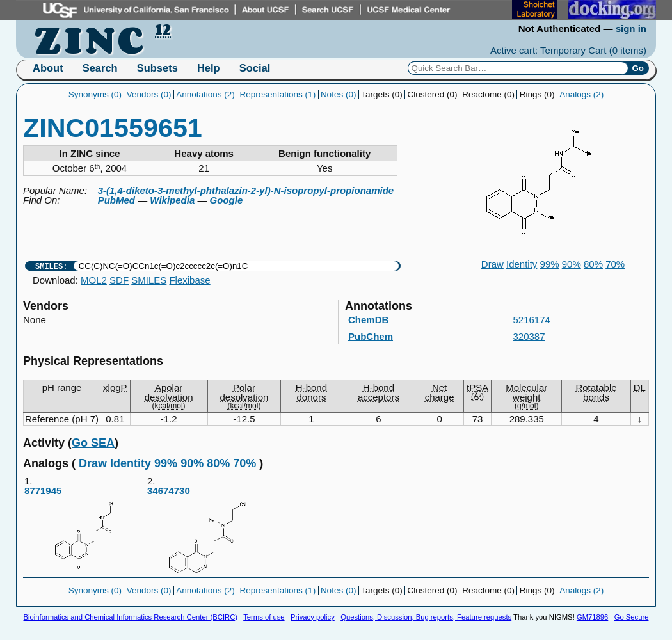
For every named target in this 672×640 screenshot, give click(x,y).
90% (572, 264)
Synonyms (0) (95, 94)
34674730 (208, 531)
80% (593, 264)
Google (227, 200)
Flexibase (189, 280)
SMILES (149, 280)
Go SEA (93, 443)
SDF (119, 280)
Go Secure (632, 617)
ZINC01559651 (113, 128)
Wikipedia (172, 200)
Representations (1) (278, 94)
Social (255, 68)
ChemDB (368, 320)
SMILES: (51, 266)
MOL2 (94, 280)
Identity (522, 264)
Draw (492, 264)
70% (615, 264)
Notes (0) (339, 94)
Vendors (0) (149, 94)
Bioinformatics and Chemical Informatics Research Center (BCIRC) (131, 617)
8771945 (85, 531)
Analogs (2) (581, 94)
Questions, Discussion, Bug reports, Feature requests (426, 617)
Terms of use (264, 617)
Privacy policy (313, 617)
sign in (631, 28)
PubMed (116, 200)
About (48, 68)
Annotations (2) (205, 94)
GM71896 (592, 617)
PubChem (371, 336)
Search (100, 68)
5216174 (532, 320)
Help (209, 68)
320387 (529, 336)
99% (550, 264)
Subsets (157, 68)
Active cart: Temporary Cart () (568, 50)
